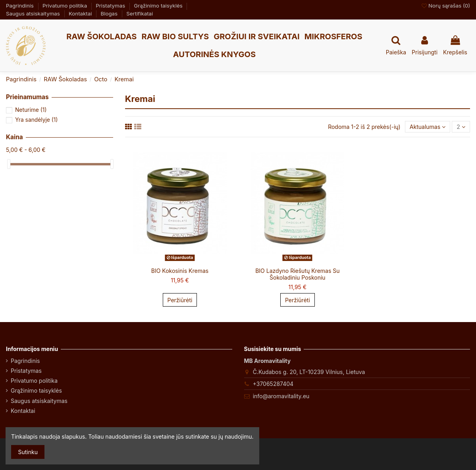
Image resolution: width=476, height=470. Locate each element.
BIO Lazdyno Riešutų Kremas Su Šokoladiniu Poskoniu (297, 274)
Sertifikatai (140, 13)
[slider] (9, 164)
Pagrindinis (21, 6)
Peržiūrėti (180, 300)
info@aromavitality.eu (281, 396)
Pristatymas (111, 6)
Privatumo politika (66, 6)
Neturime (31, 110)
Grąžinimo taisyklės (159, 6)
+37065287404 (273, 384)
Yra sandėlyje (37, 120)
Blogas (110, 13)
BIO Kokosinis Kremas (180, 271)
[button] (101, 37)
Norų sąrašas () (446, 6)
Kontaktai (81, 13)
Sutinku (28, 452)
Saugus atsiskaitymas (34, 13)
